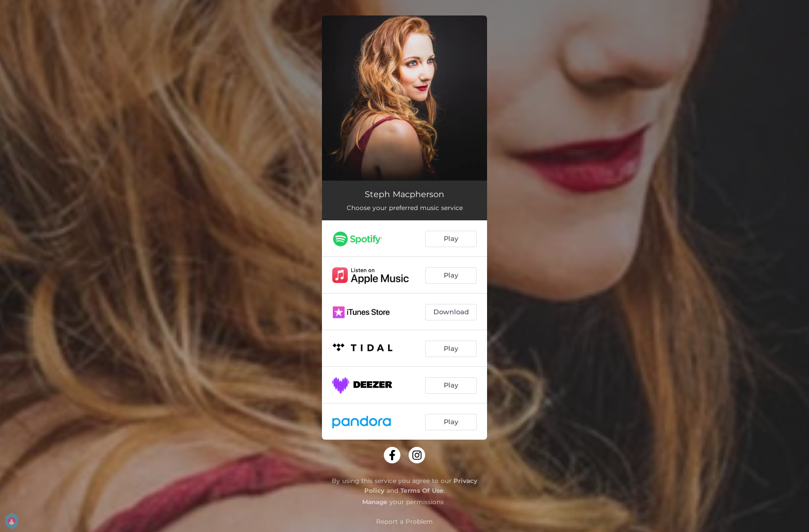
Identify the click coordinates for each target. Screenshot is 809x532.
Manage (375, 502)
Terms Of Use (422, 490)
